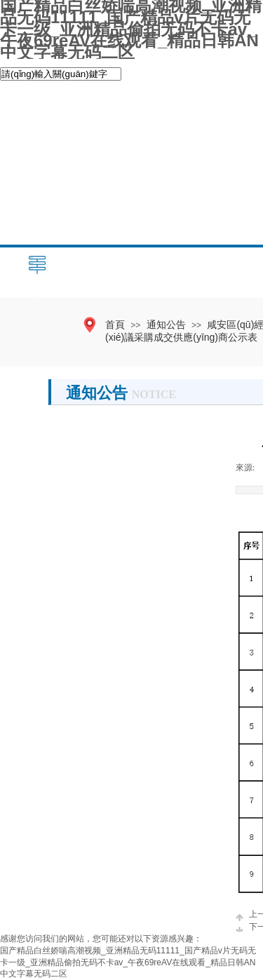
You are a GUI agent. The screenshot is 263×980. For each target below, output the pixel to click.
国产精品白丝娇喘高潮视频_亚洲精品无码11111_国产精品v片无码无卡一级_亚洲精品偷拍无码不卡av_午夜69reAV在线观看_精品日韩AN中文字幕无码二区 (128, 962)
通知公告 (166, 325)
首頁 (115, 325)
